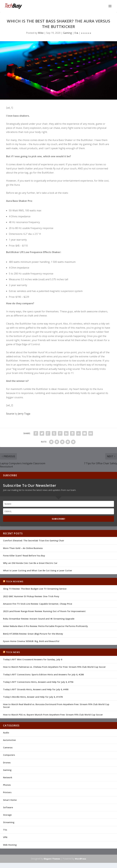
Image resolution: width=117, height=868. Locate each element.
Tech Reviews (15, 581)
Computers (9, 755)
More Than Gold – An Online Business (23, 548)
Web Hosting (10, 845)
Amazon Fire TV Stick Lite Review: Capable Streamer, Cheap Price (38, 604)
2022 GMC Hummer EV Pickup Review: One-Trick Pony (31, 596)
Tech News (13, 652)
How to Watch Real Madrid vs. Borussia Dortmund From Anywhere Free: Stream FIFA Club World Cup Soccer (56, 706)
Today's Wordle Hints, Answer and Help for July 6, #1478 (33, 697)
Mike (41, 33)
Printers (7, 792)
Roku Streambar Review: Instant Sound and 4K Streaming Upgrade (39, 619)
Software (8, 807)
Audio (6, 733)
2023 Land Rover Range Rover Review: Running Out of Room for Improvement (44, 611)
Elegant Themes (52, 859)
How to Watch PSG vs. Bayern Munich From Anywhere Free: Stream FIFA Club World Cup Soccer (53, 715)
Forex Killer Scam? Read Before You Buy (24, 556)
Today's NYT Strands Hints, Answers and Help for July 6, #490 (36, 689)
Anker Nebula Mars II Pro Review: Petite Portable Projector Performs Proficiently (45, 626)
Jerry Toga (24, 414)
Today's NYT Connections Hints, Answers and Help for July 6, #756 (38, 682)
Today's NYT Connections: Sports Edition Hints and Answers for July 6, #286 (43, 674)
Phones (7, 785)
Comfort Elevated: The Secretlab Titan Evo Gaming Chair (34, 541)
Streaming (9, 822)
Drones (7, 763)
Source (10, 414)
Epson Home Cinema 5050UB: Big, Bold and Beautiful (31, 641)
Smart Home (10, 800)
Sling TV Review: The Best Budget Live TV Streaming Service (35, 589)
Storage (7, 815)
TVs (5, 830)
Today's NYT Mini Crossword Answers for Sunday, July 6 (33, 659)
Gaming (67, 33)
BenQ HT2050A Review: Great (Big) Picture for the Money (33, 634)
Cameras (8, 747)
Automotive (9, 740)
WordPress (81, 859)
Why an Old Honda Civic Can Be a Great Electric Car (30, 563)
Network (8, 777)
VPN (5, 837)
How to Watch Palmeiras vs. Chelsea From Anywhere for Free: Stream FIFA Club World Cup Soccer (54, 667)
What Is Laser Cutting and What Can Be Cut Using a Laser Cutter (38, 570)
